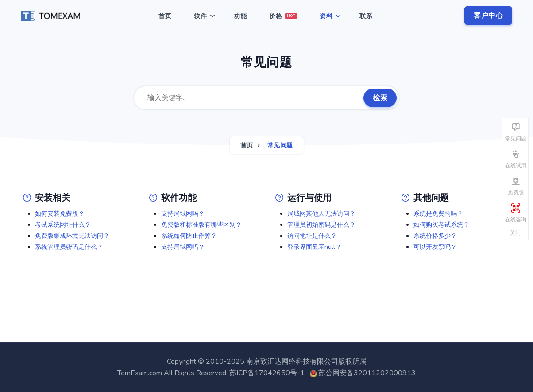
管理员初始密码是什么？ (321, 225)
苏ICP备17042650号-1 (267, 373)
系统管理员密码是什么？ (69, 247)
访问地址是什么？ (312, 236)
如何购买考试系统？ (441, 225)
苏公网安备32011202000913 (367, 373)
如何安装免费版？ (60, 214)
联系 (366, 16)
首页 (165, 16)
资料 (326, 16)
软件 (201, 16)
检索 (380, 98)
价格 (284, 16)
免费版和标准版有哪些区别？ (201, 225)
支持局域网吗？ (183, 214)
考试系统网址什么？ (63, 225)
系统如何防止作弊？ (189, 236)
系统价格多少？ (435, 236)
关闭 (515, 233)
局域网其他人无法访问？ (321, 214)
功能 (240, 16)
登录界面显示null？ (314, 247)
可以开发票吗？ (435, 247)
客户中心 (488, 16)
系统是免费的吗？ (438, 214)
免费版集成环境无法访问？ (72, 236)
